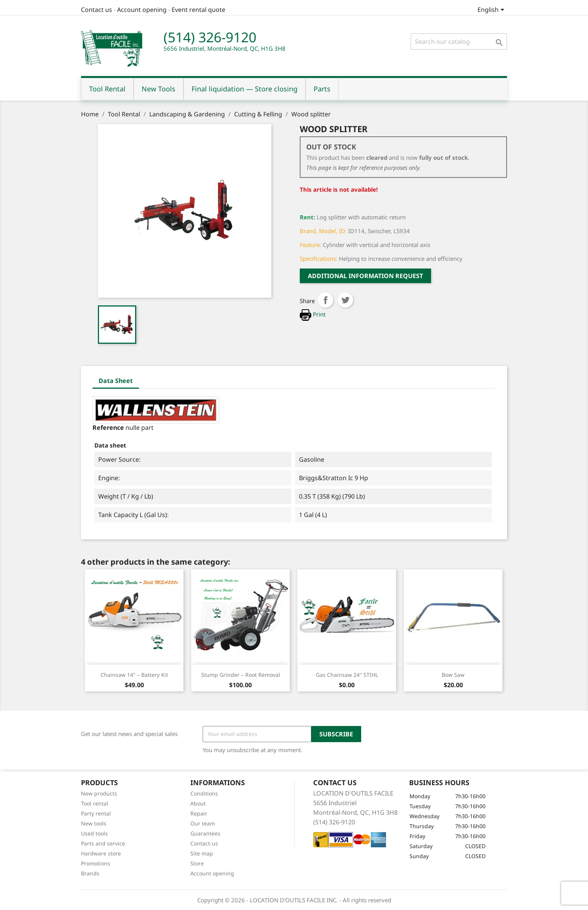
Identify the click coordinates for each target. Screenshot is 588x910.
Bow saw (453, 675)
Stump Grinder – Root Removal (241, 675)
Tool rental (95, 803)
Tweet (345, 300)
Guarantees (205, 833)
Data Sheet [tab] (116, 381)
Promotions (96, 863)
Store (197, 863)
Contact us (97, 10)
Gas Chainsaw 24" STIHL (347, 675)
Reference (108, 428)
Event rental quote (198, 10)
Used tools (94, 833)
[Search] (459, 41)
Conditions (204, 793)
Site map (202, 853)
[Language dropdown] (492, 10)
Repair (199, 813)
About (198, 803)
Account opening (142, 10)
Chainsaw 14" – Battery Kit (134, 675)
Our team (203, 823)
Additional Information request (365, 276)
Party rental (96, 813)
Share (325, 300)
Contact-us (204, 843)
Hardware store (101, 853)
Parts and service (103, 843)
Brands (90, 873)
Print (313, 314)
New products (99, 793)
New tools (94, 823)
